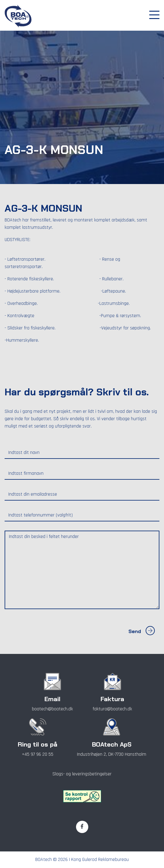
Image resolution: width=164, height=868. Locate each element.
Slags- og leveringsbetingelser (82, 774)
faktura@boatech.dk (112, 709)
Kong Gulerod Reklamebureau (100, 860)
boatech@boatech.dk (52, 709)
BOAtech (44, 860)
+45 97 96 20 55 (38, 754)
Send (142, 631)
